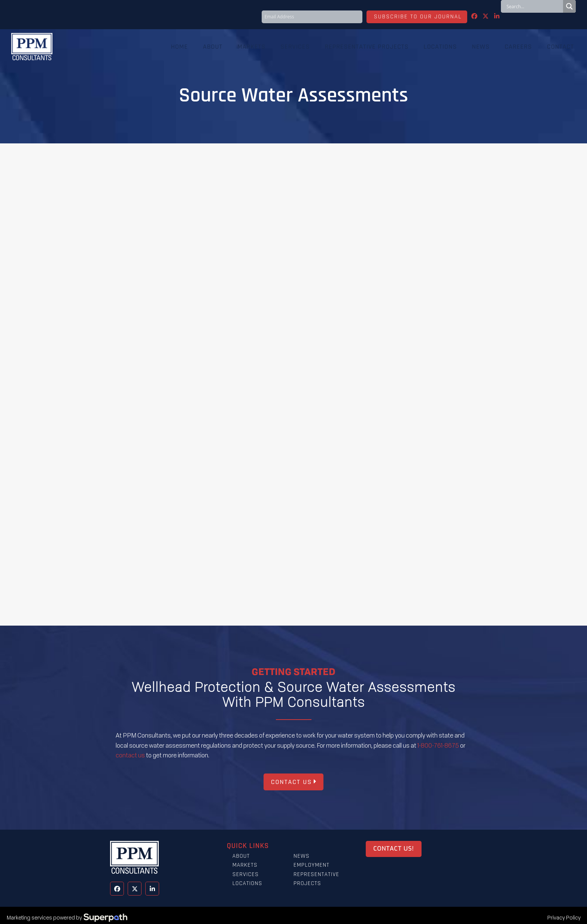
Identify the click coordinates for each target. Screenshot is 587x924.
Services (246, 874)
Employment (311, 865)
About (241, 856)
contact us (130, 755)
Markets (245, 865)
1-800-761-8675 (438, 745)
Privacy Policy (564, 917)
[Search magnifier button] (569, 6)
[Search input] (534, 6)
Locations (247, 883)
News (302, 856)
